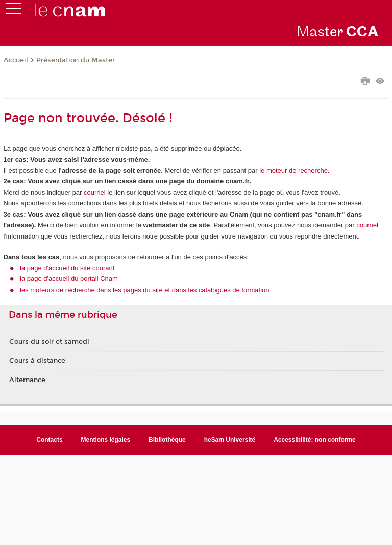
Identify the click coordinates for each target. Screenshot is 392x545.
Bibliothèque (167, 440)
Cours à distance (37, 361)
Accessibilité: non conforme (315, 440)
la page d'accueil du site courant (67, 268)
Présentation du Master (76, 60)
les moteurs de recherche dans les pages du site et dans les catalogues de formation (145, 290)
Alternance (27, 380)
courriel (95, 192)
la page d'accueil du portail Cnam (69, 279)
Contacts (49, 440)
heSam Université (230, 440)
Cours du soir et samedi (49, 342)
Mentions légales (106, 440)
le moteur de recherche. (294, 170)
